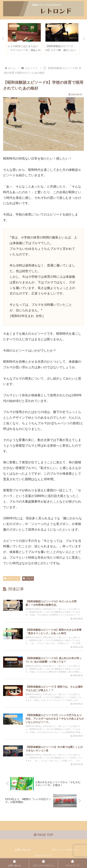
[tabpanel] (24, 38)
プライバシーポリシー (65, 850)
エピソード (12, 578)
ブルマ (28, 578)
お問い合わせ (23, 850)
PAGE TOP (43, 835)
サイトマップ (43, 856)
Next (84, 39)
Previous (3, 39)
